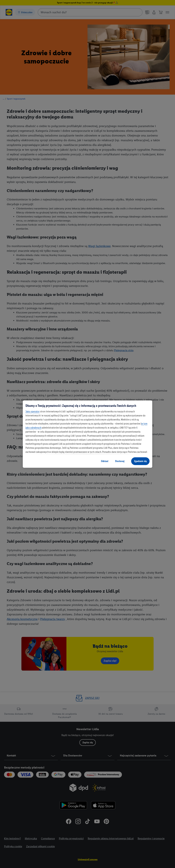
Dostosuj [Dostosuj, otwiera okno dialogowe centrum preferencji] (120, 461)
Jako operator (33, 411)
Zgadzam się (140, 461)
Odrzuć (105, 461)
